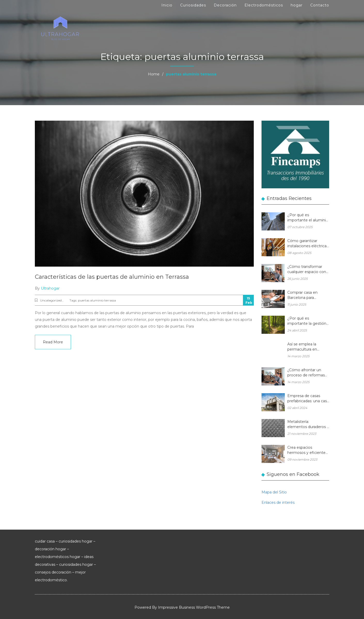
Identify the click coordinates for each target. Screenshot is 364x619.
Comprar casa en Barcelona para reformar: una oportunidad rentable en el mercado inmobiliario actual (306, 295)
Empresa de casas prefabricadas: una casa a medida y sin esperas (308, 399)
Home (154, 74)
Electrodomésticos (264, 5)
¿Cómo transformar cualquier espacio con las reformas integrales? (307, 270)
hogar (297, 5)
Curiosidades (193, 5)
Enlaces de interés (278, 502)
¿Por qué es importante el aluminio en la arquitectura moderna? (308, 218)
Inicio (167, 5)
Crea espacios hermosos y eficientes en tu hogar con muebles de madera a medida (307, 450)
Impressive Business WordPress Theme (194, 607)
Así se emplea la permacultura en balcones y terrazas (304, 347)
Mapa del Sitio (274, 492)
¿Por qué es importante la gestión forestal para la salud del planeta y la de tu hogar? (307, 321)
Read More (53, 342)
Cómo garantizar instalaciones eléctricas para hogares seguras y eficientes (308, 244)
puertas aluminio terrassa (97, 300)
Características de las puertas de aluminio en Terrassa (112, 277)
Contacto (320, 5)
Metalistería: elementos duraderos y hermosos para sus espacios (308, 425)
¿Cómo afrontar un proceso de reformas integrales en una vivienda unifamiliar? (306, 373)
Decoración (225, 5)
